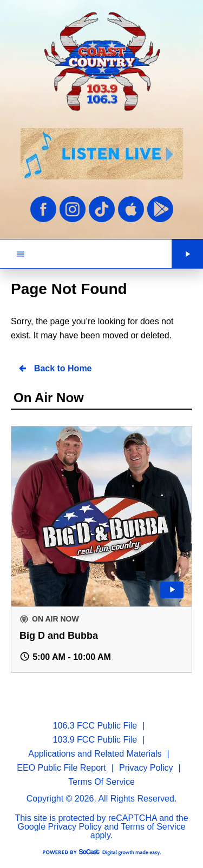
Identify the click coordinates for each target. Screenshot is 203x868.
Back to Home (55, 368)
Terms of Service (153, 827)
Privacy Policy (75, 827)
